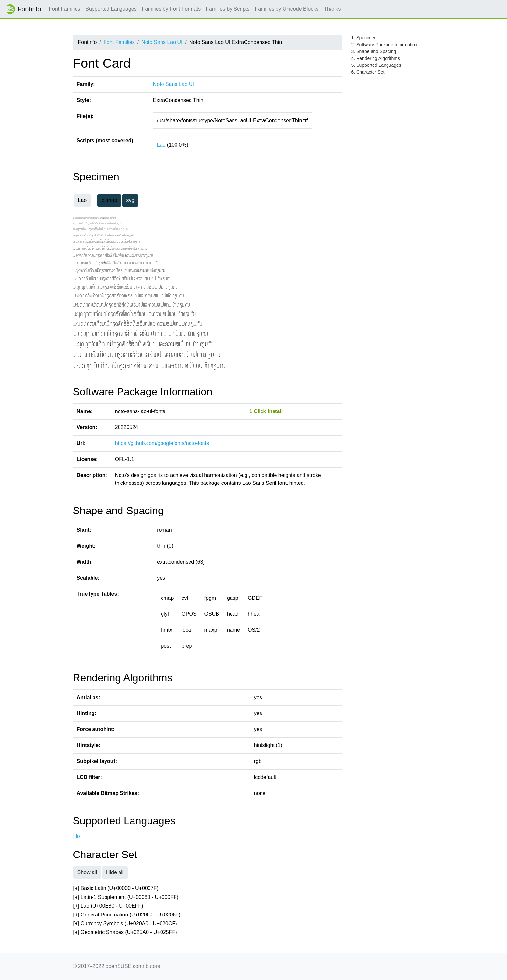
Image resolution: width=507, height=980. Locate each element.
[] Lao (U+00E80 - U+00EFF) (108, 906)
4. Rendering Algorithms (376, 58)
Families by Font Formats (171, 9)
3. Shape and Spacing (374, 51)
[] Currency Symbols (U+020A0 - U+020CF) (125, 924)
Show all (87, 872)
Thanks (332, 9)
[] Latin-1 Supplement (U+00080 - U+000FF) (126, 897)
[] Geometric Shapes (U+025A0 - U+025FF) (125, 933)
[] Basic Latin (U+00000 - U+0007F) (116, 889)
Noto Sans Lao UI (162, 42)
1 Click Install (266, 411)
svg (130, 200)
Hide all (115, 872)
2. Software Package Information (384, 45)
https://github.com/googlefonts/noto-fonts (162, 443)
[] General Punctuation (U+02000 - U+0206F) (127, 915)
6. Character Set (368, 72)
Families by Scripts (228, 9)
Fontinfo (23, 9)
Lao (161, 145)
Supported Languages (111, 9)
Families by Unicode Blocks (287, 9)
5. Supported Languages (376, 65)
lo (78, 836)
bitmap (109, 200)
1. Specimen (364, 38)
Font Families (64, 9)
